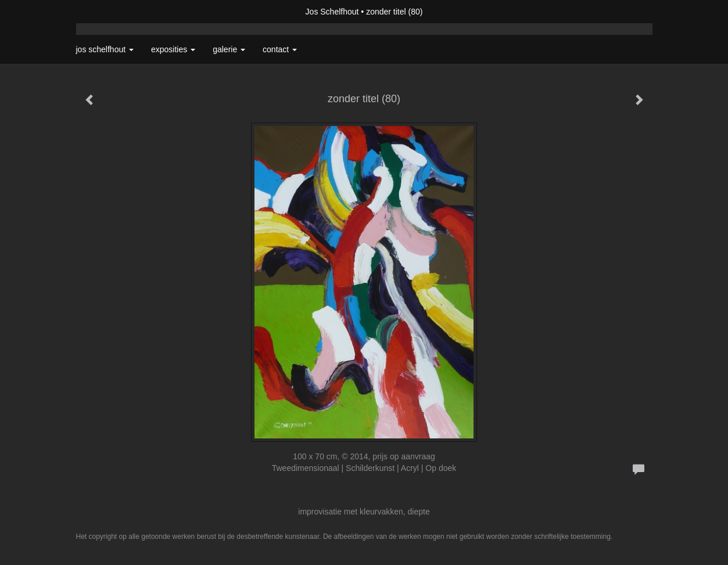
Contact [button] (280, 49)
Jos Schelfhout (332, 12)
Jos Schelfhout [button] (105, 49)
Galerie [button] (229, 49)
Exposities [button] (173, 49)
